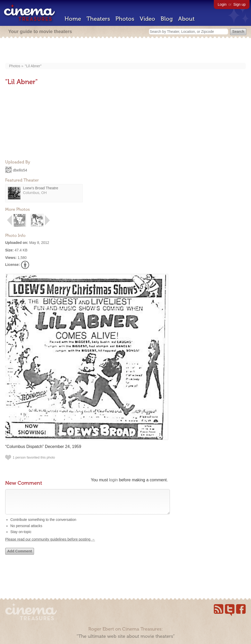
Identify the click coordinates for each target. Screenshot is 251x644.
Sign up (240, 4)
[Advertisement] (126, 51)
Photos (125, 19)
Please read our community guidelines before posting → (50, 544)
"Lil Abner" (33, 66)
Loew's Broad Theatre (41, 188)
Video (147, 19)
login (113, 480)
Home (73, 19)
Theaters (98, 19)
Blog (167, 19)
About (186, 19)
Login (222, 4)
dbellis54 (20, 170)
